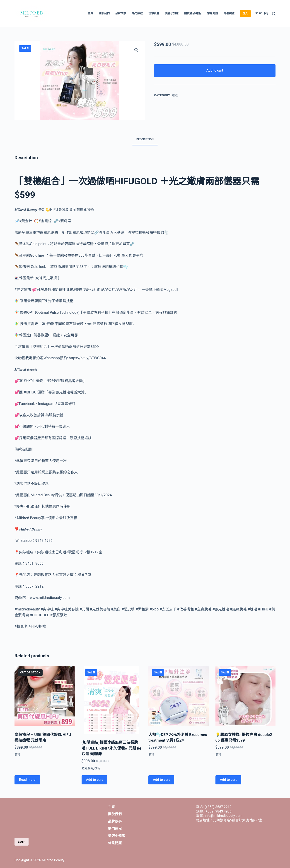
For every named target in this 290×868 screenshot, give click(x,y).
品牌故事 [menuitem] (121, 13)
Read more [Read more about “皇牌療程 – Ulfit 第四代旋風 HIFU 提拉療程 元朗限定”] (27, 780)
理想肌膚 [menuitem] (154, 13)
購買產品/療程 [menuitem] (193, 13)
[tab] (145, 139)
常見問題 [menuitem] (213, 13)
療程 (175, 95)
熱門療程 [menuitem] (137, 13)
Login (22, 842)
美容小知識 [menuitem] (172, 13)
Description (145, 139)
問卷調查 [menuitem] (229, 13)
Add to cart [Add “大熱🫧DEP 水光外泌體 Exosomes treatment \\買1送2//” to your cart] (161, 780)
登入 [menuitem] (245, 13)
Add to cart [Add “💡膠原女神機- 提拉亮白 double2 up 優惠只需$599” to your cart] (228, 780)
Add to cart (215, 70)
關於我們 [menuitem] (104, 13)
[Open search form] (274, 14)
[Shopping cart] (261, 14)
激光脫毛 (87, 768)
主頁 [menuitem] (90, 13)
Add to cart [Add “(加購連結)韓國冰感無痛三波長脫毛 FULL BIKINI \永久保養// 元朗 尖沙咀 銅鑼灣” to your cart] (94, 780)
